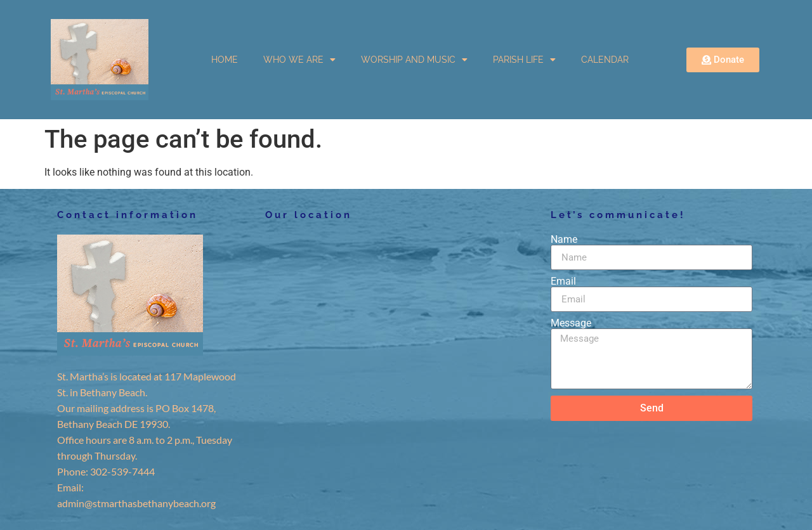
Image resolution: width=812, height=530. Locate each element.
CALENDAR (605, 60)
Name (564, 240)
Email (563, 281)
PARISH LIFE (524, 60)
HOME (225, 60)
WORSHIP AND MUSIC (414, 60)
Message (571, 323)
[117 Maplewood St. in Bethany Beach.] (395, 330)
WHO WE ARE (299, 60)
